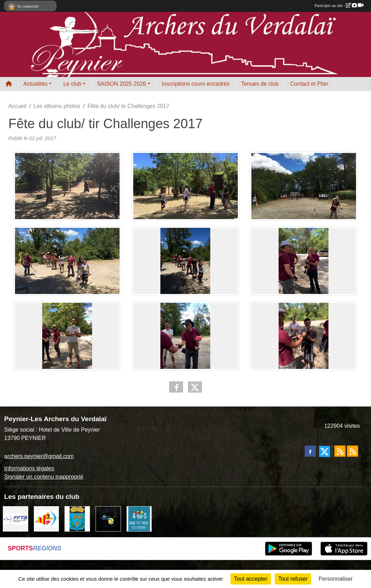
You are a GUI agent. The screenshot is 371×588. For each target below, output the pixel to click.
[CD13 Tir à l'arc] (108, 518)
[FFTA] (16, 518)
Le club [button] (72, 84)
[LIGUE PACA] (47, 518)
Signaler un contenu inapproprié (44, 477)
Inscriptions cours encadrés (196, 84)
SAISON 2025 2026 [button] (122, 84)
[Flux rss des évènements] (353, 451)
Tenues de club (260, 84)
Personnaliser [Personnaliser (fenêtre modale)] (336, 579)
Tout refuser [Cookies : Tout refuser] (293, 579)
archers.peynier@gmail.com (39, 456)
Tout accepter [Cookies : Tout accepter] (251, 579)
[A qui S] (139, 518)
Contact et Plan (309, 84)
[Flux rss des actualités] (340, 451)
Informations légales (29, 468)
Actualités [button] (35, 84)
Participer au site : (339, 6)
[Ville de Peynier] (77, 518)
